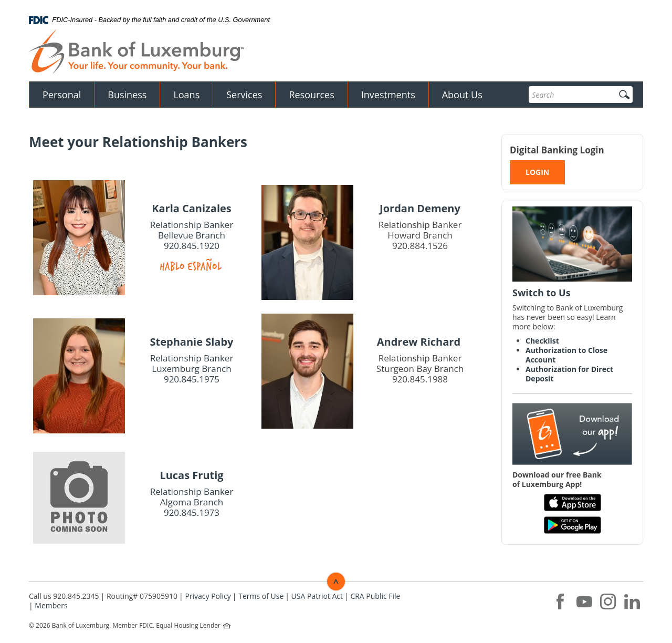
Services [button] (244, 95)
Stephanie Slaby (192, 342)
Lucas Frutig (191, 475)
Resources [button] (311, 95)
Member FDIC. (133, 625)
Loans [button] (186, 95)
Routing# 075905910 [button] (142, 596)
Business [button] (127, 95)
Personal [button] (62, 95)
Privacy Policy (208, 596)
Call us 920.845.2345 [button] (64, 596)
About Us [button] (462, 95)
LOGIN (537, 172)
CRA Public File (375, 596)
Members (51, 605)
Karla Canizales (192, 208)
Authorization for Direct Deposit (569, 374)
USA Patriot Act (317, 596)
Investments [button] (388, 95)
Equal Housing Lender (189, 625)
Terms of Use (261, 596)
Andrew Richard (420, 342)
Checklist (542, 341)
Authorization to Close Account (566, 355)
